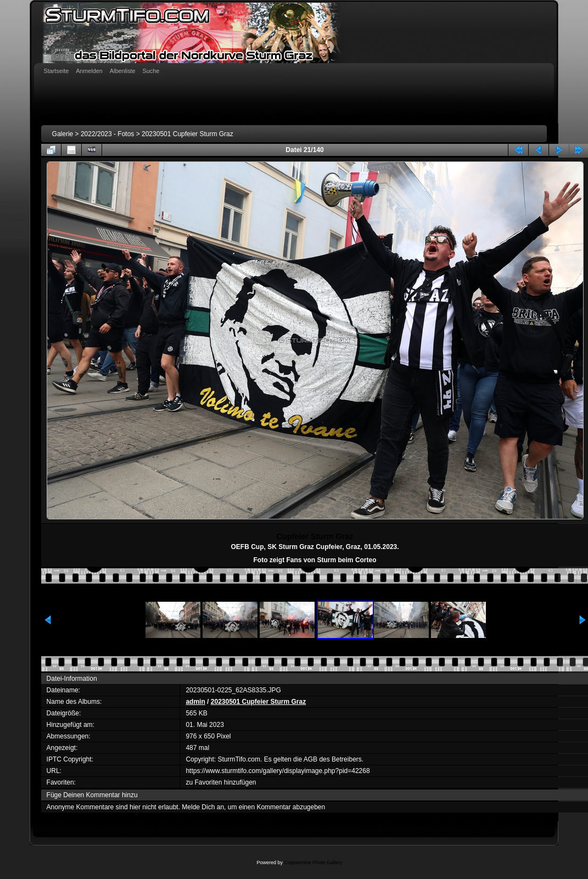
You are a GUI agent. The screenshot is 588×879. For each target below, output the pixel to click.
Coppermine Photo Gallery (313, 863)
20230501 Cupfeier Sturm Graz (187, 134)
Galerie (63, 134)
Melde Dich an (203, 807)
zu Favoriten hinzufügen (221, 782)
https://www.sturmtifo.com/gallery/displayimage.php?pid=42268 (278, 771)
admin (195, 702)
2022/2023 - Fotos (107, 134)
